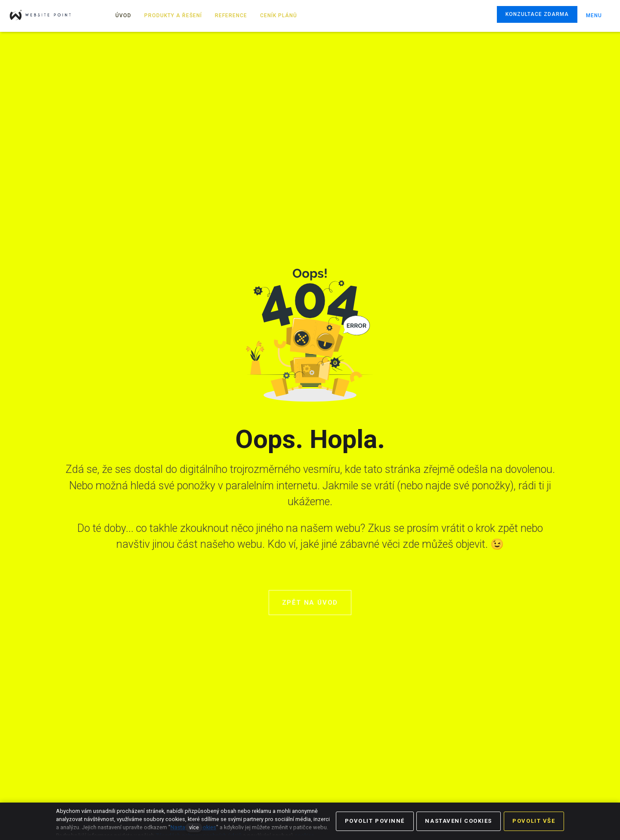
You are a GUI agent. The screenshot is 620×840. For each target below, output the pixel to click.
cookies (304, 835)
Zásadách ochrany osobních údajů (198, 835)
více (194, 827)
